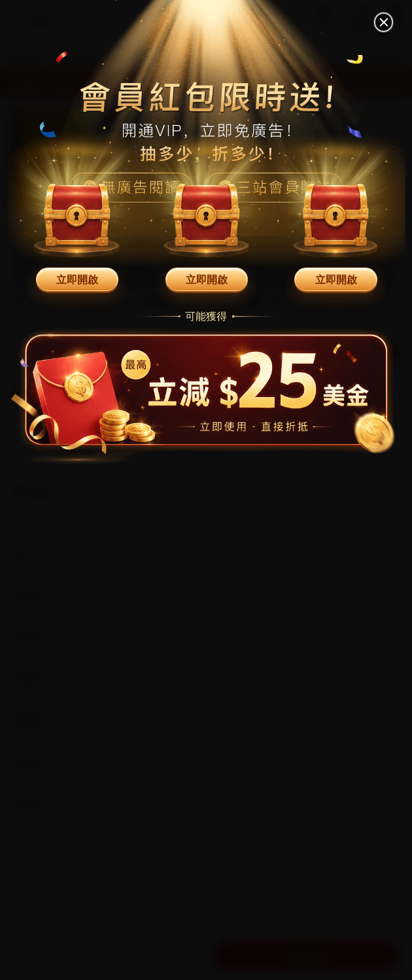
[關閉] (384, 22)
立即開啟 (77, 279)
